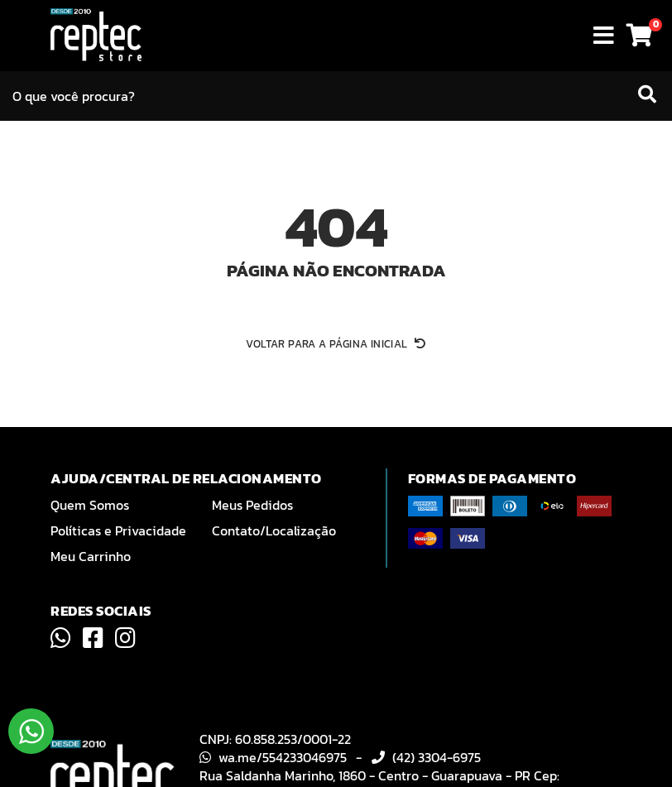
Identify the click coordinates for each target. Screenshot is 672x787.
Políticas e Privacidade (118, 530)
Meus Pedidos (252, 505)
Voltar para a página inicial (336, 344)
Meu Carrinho (91, 556)
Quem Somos (90, 505)
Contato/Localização (274, 530)
